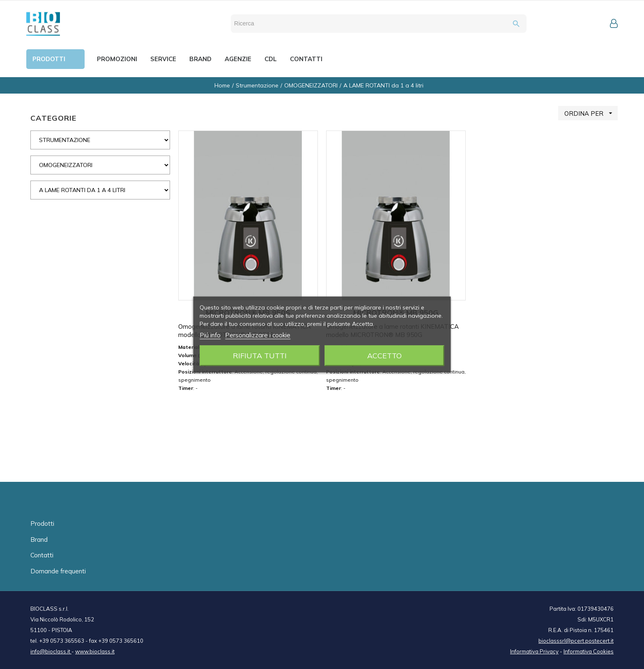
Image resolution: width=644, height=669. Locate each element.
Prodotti (42, 524)
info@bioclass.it (51, 651)
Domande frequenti (58, 571)
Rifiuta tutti (260, 356)
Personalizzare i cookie (258, 335)
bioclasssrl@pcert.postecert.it (576, 641)
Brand (39, 540)
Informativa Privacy (534, 651)
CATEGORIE (53, 118)
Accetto (384, 356)
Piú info (210, 335)
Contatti (42, 555)
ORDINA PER (591, 113)
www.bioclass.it (95, 651)
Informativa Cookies (589, 651)
